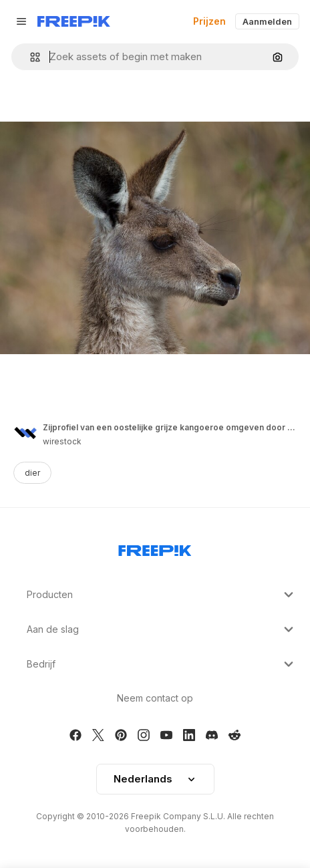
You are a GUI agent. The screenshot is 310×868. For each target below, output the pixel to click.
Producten (162, 595)
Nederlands (155, 779)
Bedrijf (162, 664)
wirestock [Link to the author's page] (62, 441)
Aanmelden (267, 21)
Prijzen (209, 21)
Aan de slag (162, 629)
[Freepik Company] (155, 548)
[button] (30, 57)
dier (32, 473)
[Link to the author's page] (25, 433)
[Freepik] (74, 21)
